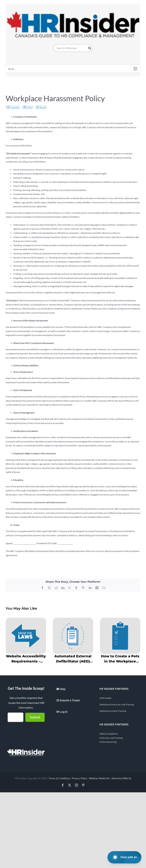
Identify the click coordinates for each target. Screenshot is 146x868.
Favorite (14, 107)
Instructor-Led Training (111, 738)
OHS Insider (106, 698)
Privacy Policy (79, 778)
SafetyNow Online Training (113, 711)
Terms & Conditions (59, 778)
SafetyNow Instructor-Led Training (117, 704)
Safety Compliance (109, 734)
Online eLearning (108, 742)
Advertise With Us (121, 778)
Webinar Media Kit (99, 778)
